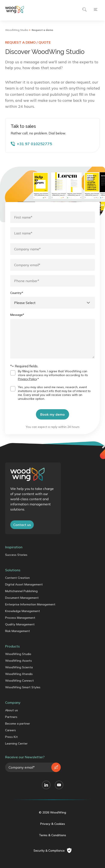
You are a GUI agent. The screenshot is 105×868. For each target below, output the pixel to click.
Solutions (13, 570)
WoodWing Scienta (19, 667)
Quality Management (20, 624)
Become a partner (18, 724)
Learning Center (16, 743)
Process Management (20, 618)
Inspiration (14, 547)
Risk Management (18, 631)
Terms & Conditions (52, 835)
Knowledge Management (23, 611)
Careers (10, 730)
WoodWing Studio (17, 30)
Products (12, 646)
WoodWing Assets (18, 661)
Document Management (22, 598)
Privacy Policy (27, 379)
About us (12, 710)
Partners (11, 717)
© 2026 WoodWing (52, 812)
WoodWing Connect (19, 681)
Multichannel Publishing (21, 591)
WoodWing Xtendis (19, 674)
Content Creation (17, 578)
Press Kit (11, 737)
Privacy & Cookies (53, 824)
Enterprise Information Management (30, 604)
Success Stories (16, 555)
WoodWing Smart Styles (23, 687)
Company (13, 702)
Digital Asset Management (24, 584)
